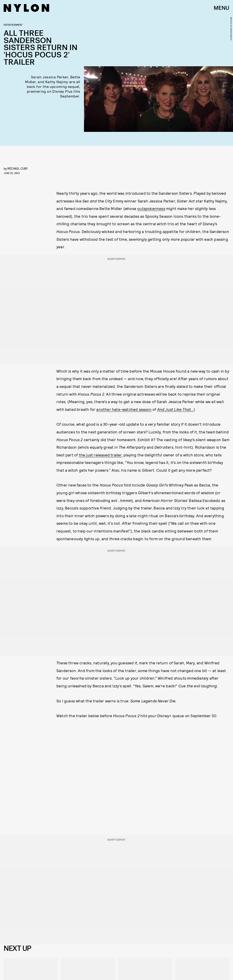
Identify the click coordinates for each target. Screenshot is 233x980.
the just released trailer (100, 455)
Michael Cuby (18, 168)
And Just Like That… (176, 409)
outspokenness (151, 208)
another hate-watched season (124, 409)
